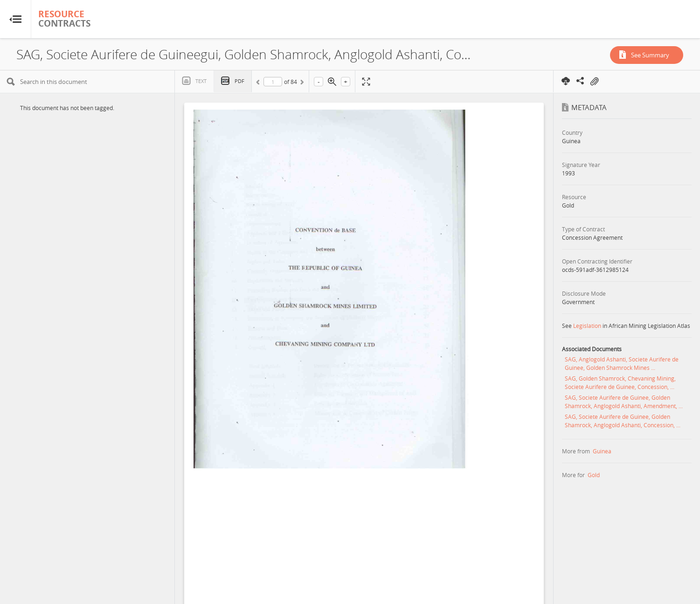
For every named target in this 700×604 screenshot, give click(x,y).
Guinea (602, 451)
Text (201, 81)
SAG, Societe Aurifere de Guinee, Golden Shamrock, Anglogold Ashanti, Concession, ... (623, 421)
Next (301, 83)
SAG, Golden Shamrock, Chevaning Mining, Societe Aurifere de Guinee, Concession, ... (620, 382)
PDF (239, 81)
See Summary (650, 55)
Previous (259, 83)
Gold (594, 475)
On (594, 82)
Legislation (587, 326)
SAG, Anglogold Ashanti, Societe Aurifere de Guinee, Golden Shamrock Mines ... (622, 363)
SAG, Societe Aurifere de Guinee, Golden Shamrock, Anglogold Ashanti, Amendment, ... (624, 402)
